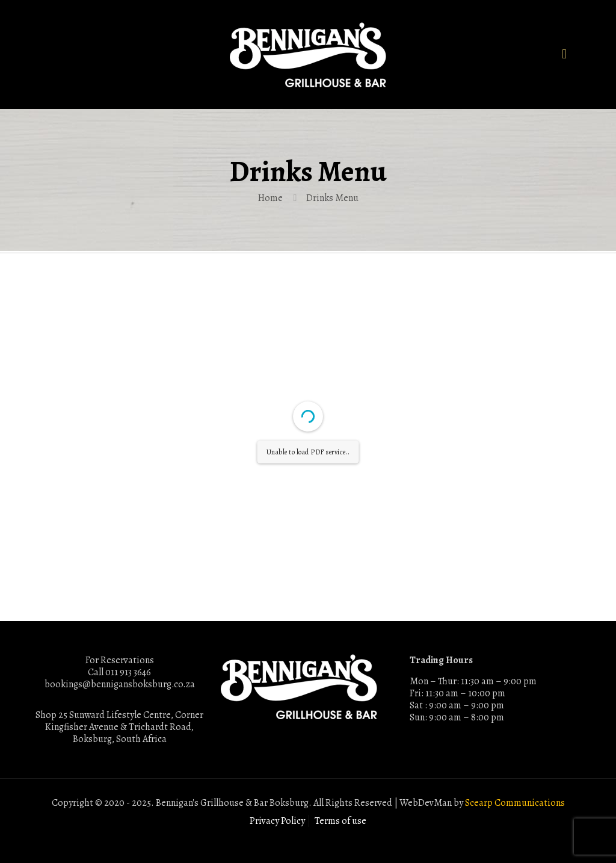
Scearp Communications (515, 803)
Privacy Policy (277, 821)
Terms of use (340, 821)
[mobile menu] (564, 54)
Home (270, 198)
